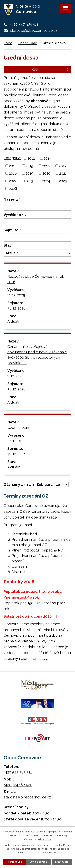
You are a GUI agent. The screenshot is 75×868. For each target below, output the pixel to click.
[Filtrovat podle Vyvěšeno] (37, 222)
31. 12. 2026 (16, 308)
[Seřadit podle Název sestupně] (20, 200)
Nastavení (62, 862)
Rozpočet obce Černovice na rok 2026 (36, 279)
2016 (46, 166)
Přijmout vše (14, 862)
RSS (50, 69)
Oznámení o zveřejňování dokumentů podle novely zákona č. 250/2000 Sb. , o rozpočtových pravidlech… (37, 355)
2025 (63, 181)
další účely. (46, 839)
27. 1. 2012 (15, 441)
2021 (63, 173)
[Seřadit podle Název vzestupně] (20, 199)
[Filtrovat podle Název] (37, 207)
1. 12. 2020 (15, 376)
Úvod (8, 43)
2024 (46, 181)
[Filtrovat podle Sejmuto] (37, 238)
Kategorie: (12, 158)
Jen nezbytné (39, 862)
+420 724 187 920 (18, 785)
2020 (46, 173)
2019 (29, 173)
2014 (13, 166)
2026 (13, 189)
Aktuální (14, 321)
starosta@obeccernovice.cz (34, 30)
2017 (63, 166)
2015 (29, 166)
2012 (31, 158)
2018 (13, 173)
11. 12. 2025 (16, 295)
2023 (29, 181)
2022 (13, 181)
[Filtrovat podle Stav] (37, 253)
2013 (47, 158)
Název (11, 199)
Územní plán (18, 428)
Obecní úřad (27, 43)
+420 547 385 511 (24, 24)
